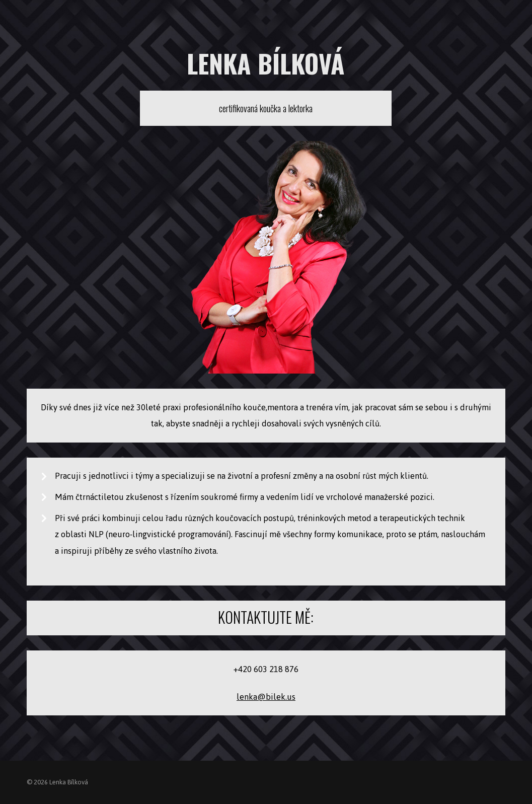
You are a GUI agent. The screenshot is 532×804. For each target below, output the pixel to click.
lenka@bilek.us (266, 697)
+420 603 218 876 (266, 669)
